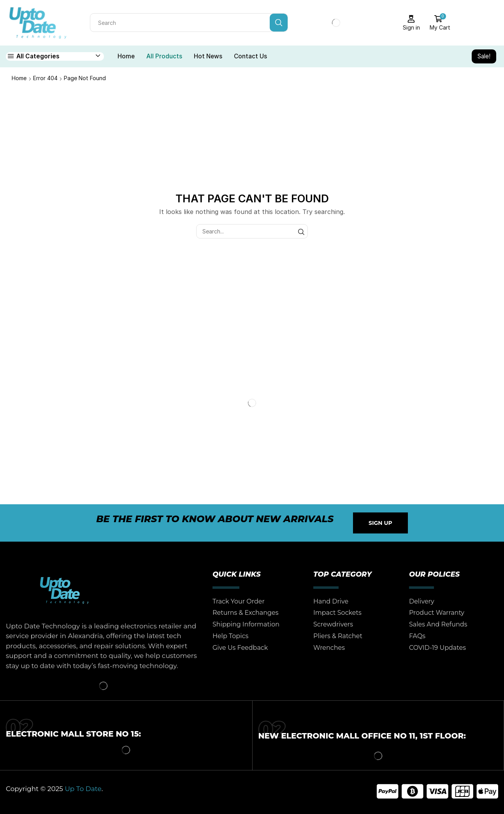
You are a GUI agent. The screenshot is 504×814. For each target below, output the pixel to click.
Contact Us (250, 56)
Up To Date (83, 789)
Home (126, 56)
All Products (164, 56)
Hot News (208, 56)
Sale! (484, 56)
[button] (380, 523)
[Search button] (279, 23)
